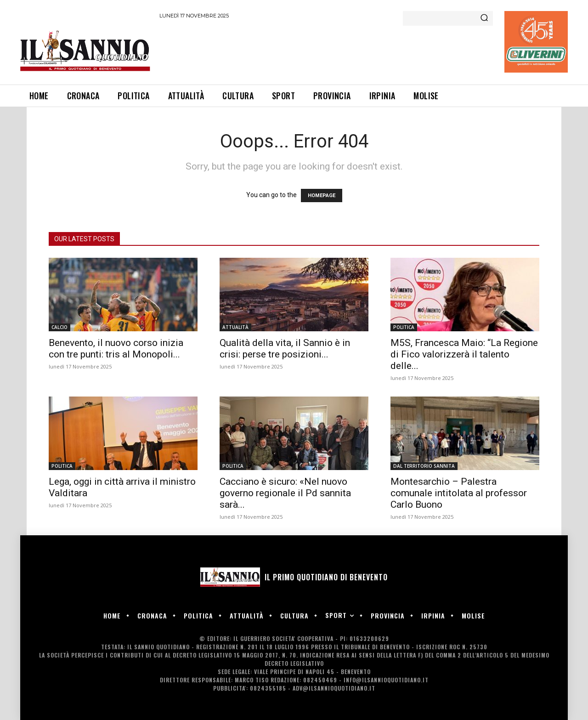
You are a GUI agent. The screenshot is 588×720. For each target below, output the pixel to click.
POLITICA (404, 327)
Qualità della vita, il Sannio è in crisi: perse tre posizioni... (285, 349)
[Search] (484, 18)
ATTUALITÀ (235, 327)
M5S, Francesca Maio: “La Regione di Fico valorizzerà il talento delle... (464, 354)
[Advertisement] (327, 50)
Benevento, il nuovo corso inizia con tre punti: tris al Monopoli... (116, 349)
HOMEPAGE (322, 196)
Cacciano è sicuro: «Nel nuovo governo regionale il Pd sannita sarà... (285, 493)
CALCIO (59, 327)
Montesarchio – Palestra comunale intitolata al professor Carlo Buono (459, 493)
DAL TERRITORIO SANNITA (424, 466)
